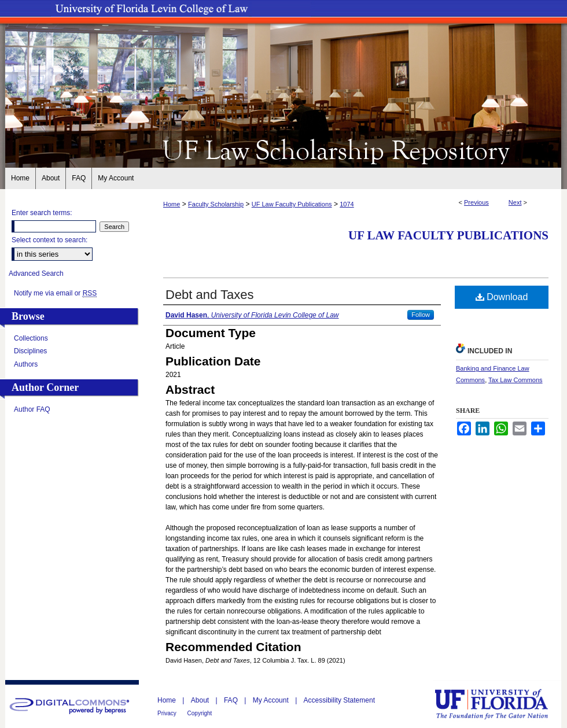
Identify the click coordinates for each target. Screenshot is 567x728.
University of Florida (500, 704)
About (201, 700)
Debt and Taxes (209, 295)
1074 (347, 204)
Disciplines (30, 351)
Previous (476, 202)
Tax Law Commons (516, 380)
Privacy (168, 713)
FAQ (232, 700)
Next (515, 202)
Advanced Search (36, 274)
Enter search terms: (42, 213)
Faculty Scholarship (216, 204)
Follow (421, 315)
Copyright (200, 713)
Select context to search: (49, 240)
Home (172, 204)
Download (502, 297)
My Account (272, 700)
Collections (31, 338)
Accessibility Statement (339, 700)
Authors (26, 364)
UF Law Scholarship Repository (283, 149)
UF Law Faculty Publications (292, 204)
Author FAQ (32, 409)
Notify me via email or (55, 293)
